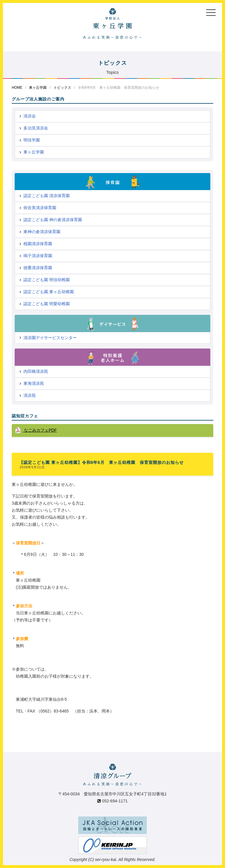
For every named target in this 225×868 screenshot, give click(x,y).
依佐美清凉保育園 (40, 208)
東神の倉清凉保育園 (42, 232)
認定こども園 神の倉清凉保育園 (53, 220)
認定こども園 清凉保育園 (47, 196)
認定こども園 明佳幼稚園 (47, 280)
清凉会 (30, 116)
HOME (17, 88)
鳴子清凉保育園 (38, 256)
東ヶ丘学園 (38, 88)
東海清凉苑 (34, 383)
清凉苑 (30, 395)
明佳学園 (32, 140)
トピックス (62, 88)
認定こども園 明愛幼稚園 (47, 304)
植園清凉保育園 (38, 244)
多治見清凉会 (36, 128)
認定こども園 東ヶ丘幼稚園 (49, 292)
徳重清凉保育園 (38, 268)
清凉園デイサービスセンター (50, 338)
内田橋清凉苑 (36, 371)
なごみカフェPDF (40, 430)
